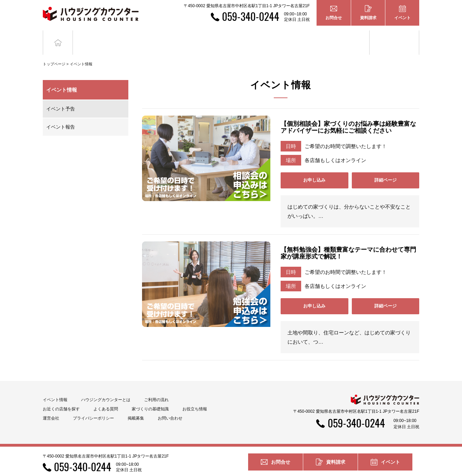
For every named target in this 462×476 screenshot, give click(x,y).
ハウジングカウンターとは (106, 389)
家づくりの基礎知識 (345, 37)
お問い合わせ (170, 408)
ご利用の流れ (156, 389)
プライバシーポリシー (93, 408)
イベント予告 (61, 98)
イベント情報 (81, 54)
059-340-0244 (251, 16)
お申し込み (314, 170)
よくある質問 (106, 399)
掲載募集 (136, 408)
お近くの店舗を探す (61, 399)
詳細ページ (386, 170)
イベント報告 (61, 117)
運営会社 (51, 408)
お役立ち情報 (394, 37)
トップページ (54, 54)
